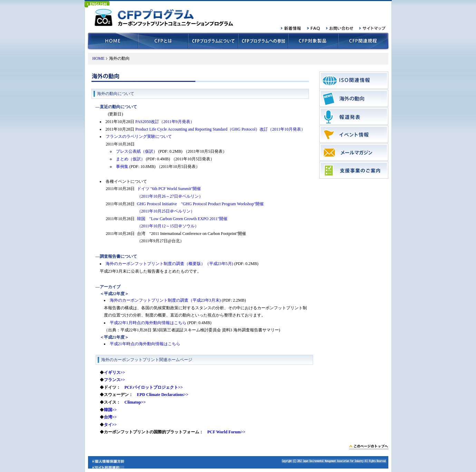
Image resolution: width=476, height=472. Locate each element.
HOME (99, 58)
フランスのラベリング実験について (139, 136)
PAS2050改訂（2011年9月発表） (165, 122)
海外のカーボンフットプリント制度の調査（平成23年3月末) (165, 300)
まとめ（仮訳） (130, 159)
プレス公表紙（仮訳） (137, 151)
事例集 (122, 167)
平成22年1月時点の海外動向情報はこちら (148, 323)
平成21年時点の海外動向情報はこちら (145, 344)
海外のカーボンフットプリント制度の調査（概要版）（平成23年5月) (169, 264)
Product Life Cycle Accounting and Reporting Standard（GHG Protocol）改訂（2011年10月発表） (220, 129)
